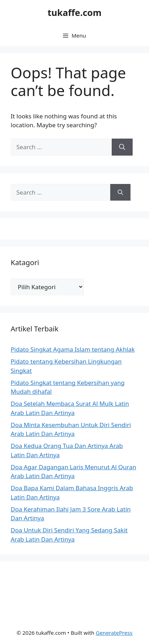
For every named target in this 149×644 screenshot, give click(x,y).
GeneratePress (114, 633)
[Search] (122, 147)
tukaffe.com (75, 12)
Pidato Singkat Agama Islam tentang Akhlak (73, 349)
